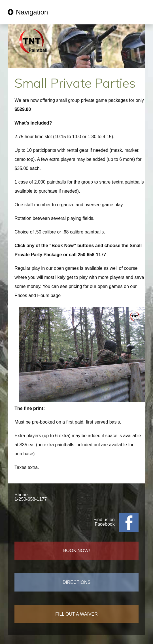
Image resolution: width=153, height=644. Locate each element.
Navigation (32, 12)
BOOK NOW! (76, 551)
